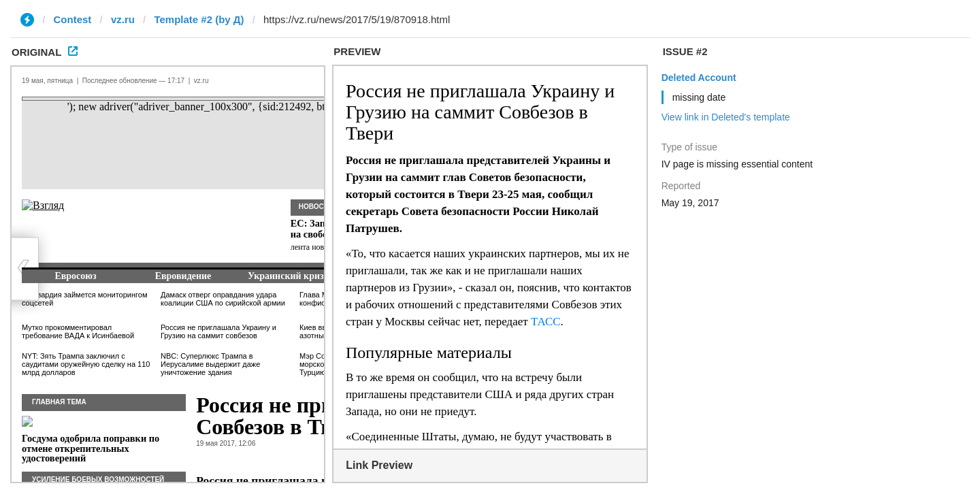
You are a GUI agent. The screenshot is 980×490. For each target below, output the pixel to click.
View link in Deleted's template (726, 117)
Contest (73, 19)
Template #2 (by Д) (199, 19)
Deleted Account (699, 78)
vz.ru (123, 19)
